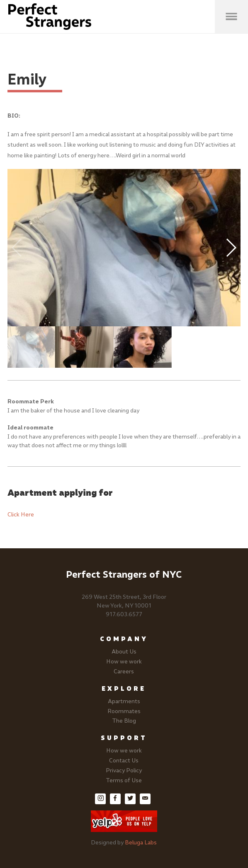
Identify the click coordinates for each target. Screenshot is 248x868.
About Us (124, 652)
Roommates (124, 711)
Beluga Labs (141, 843)
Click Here (21, 515)
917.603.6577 (124, 614)
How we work (124, 662)
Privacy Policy (124, 770)
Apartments (124, 701)
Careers (124, 671)
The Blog (124, 721)
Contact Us (124, 761)
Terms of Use (124, 780)
